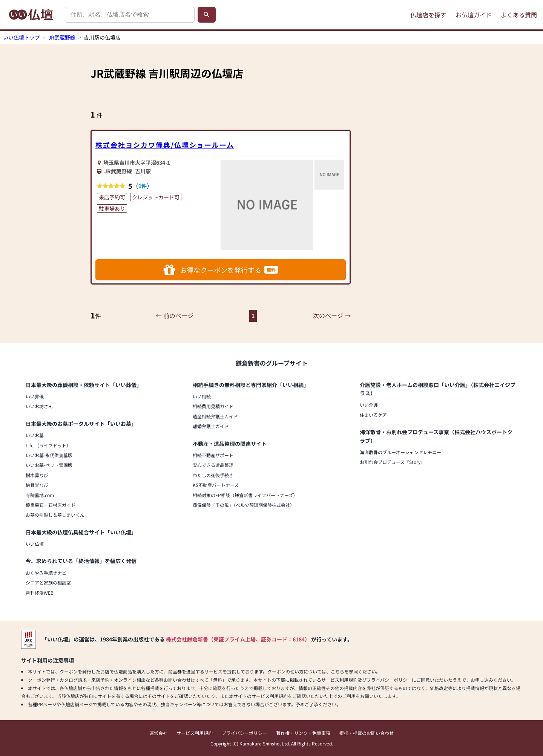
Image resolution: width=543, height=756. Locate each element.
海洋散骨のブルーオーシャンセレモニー (400, 452)
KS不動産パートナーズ (216, 485)
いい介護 (369, 405)
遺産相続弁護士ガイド (215, 416)
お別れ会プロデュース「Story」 (392, 462)
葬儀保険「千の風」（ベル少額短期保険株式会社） (244, 505)
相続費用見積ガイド (213, 406)
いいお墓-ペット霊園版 (49, 465)
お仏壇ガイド (474, 15)
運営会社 (158, 733)
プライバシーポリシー (244, 733)
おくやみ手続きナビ (46, 573)
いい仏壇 (35, 544)
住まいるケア (373, 415)
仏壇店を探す (428, 15)
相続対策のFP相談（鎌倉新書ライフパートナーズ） (245, 495)
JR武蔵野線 (62, 37)
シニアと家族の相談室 (48, 582)
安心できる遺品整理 (213, 465)
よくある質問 (519, 15)
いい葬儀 (35, 396)
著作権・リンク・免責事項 (303, 733)
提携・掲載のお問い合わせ (367, 733)
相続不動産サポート (213, 455)
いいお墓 (35, 435)
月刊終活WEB (40, 593)
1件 (143, 186)
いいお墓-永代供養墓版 (49, 455)
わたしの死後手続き (213, 475)
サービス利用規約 (195, 733)
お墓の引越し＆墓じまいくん (55, 515)
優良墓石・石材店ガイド (51, 505)
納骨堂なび (37, 485)
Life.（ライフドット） (48, 445)
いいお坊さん (39, 406)
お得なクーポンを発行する (221, 270)
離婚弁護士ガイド (211, 426)
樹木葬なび (37, 475)
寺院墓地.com (40, 495)
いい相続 (202, 396)
